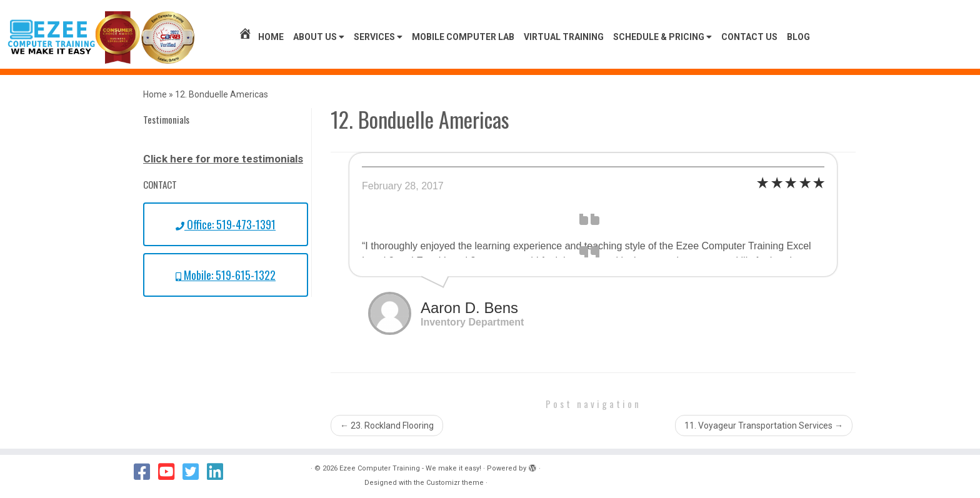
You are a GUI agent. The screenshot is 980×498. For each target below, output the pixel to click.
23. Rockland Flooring (387, 426)
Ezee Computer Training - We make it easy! (410, 468)
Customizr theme (455, 483)
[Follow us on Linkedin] (219, 472)
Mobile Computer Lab (463, 37)
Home (261, 37)
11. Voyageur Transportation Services (764, 426)
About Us (319, 37)
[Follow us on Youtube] (170, 472)
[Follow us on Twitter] (195, 472)
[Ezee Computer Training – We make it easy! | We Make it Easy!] (101, 38)
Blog (798, 37)
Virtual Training (564, 37)
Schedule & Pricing (662, 37)
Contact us (749, 37)
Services (378, 37)
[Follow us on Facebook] (146, 472)
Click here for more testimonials (223, 159)
